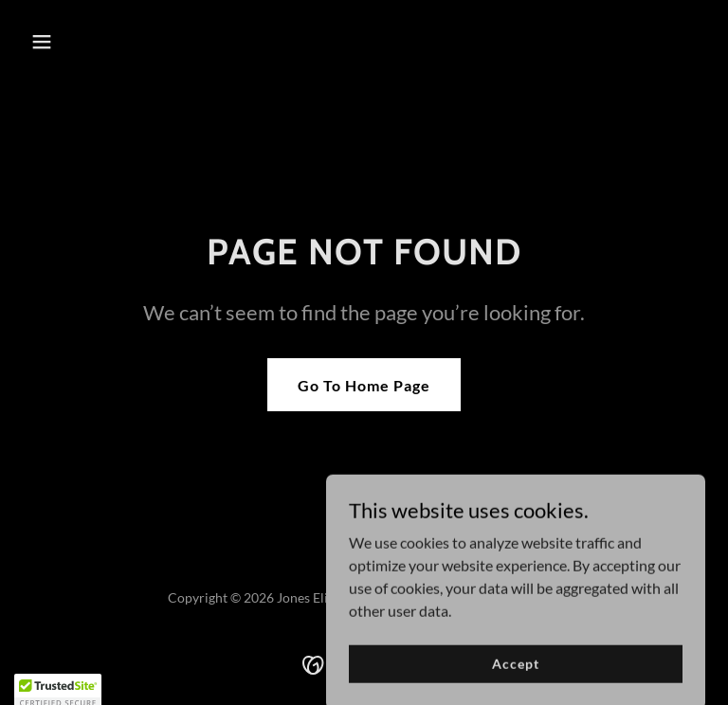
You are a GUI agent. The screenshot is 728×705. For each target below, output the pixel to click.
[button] (74, 42)
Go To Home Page (364, 385)
